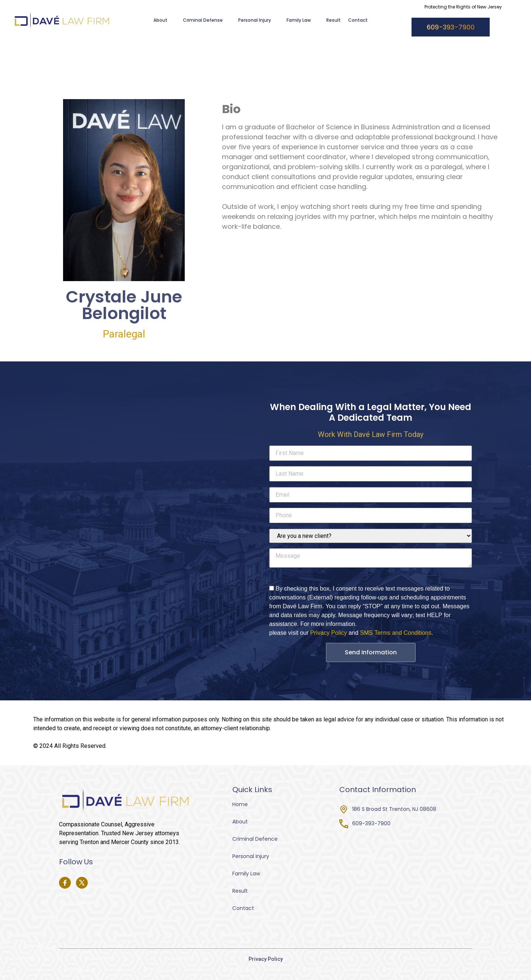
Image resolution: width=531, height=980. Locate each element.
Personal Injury (259, 20)
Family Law (303, 20)
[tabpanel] (360, 167)
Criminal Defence (255, 839)
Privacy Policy (329, 633)
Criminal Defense (207, 20)
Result (334, 20)
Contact (358, 20)
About (164, 20)
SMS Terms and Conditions (396, 633)
